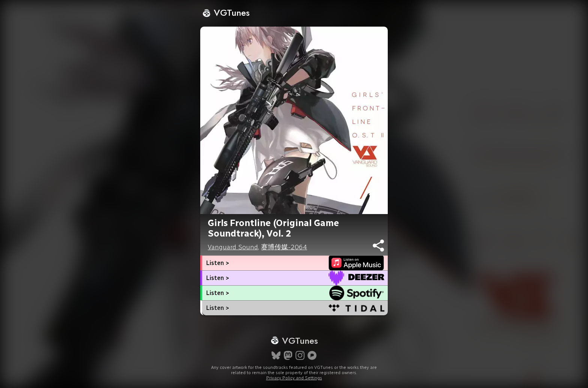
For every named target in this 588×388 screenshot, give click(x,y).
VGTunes (226, 13)
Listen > (217, 263)
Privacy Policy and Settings (294, 378)
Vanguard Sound (233, 247)
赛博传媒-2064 (284, 247)
